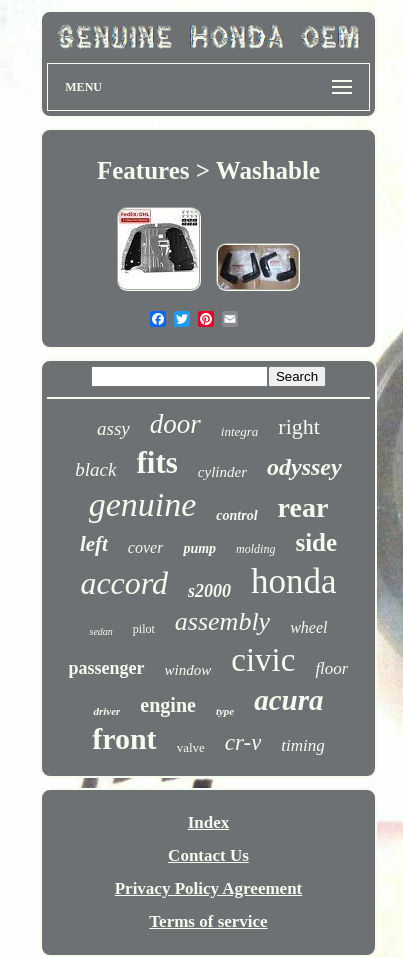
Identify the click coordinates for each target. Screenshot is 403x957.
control (236, 515)
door (175, 424)
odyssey (304, 467)
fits (157, 462)
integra (240, 431)
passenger (107, 668)
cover (146, 547)
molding (255, 549)
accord (124, 583)
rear (303, 507)
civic (263, 660)
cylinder (222, 472)
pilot (144, 629)
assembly (222, 621)
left (94, 544)
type (225, 711)
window (188, 670)
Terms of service (208, 921)
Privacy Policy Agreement (209, 888)
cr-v (243, 742)
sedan (100, 631)
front (124, 738)
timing (302, 745)
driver (106, 711)
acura (288, 700)
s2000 (209, 591)
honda (294, 581)
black (95, 469)
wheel (308, 627)
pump (199, 548)
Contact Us (208, 855)
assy (113, 428)
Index (209, 822)
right (299, 426)
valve (191, 747)
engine (168, 705)
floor (331, 668)
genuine (143, 504)
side (316, 542)
